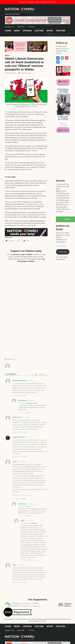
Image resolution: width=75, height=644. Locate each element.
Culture (39, 31)
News (17, 31)
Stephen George (32, 403)
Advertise (21, 27)
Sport (50, 31)
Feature (61, 31)
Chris (29, 506)
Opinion (27, 31)
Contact (31, 27)
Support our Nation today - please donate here (38, 2)
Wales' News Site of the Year (12, 14)
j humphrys (33, 523)
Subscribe (63, 252)
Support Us (9, 27)
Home (8, 31)
